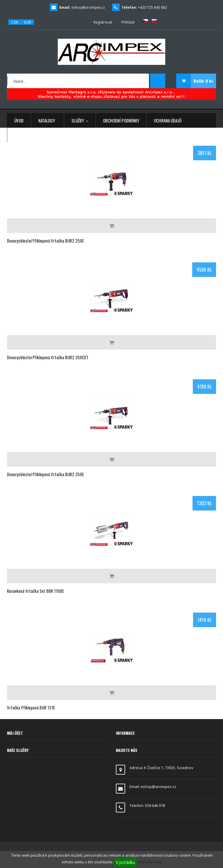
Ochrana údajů (168, 120)
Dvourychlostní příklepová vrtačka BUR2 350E (45, 474)
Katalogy (47, 120)
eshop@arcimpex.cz (88, 7)
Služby (80, 120)
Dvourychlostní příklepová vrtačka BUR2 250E (45, 241)
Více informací (150, 862)
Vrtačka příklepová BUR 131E (31, 707)
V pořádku (125, 862)
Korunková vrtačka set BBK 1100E (35, 591)
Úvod (19, 120)
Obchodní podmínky (121, 120)
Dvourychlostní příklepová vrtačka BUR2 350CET (48, 357)
